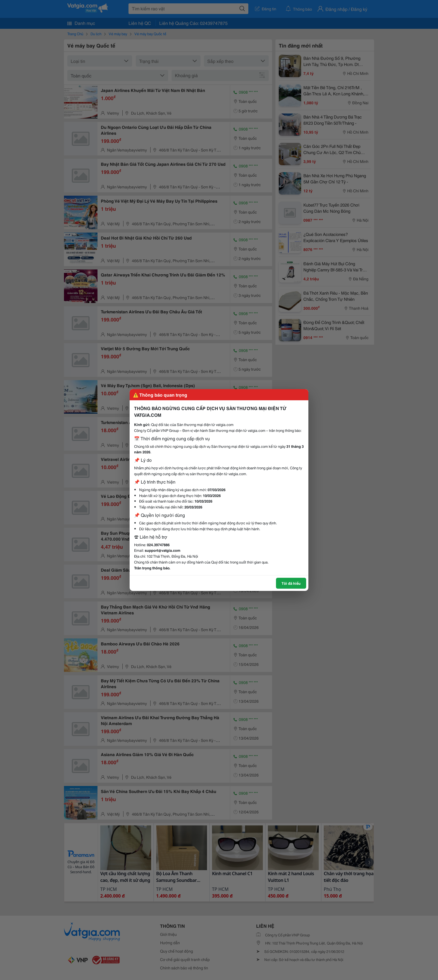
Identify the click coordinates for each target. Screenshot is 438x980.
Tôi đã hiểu (291, 583)
